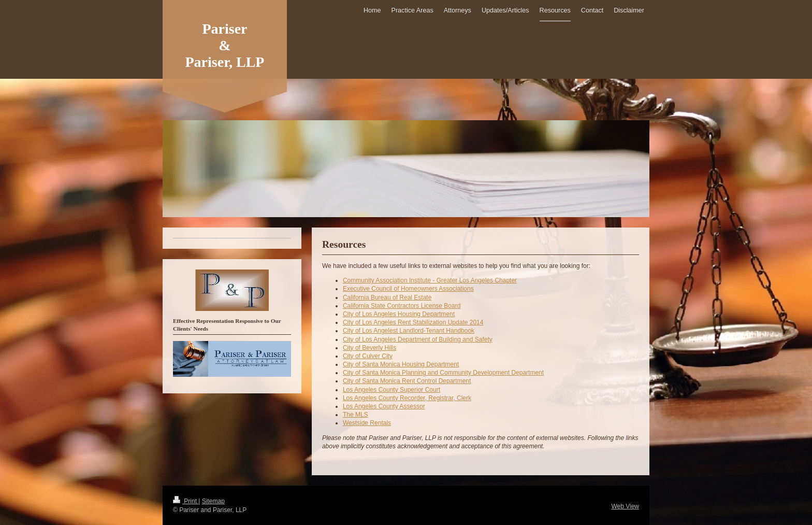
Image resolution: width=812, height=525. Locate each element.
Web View (625, 506)
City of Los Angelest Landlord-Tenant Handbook (409, 331)
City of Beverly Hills (369, 348)
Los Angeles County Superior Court (392, 390)
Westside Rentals (367, 423)
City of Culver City (368, 356)
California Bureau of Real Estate (387, 297)
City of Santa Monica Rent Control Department (407, 381)
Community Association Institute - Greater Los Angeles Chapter (430, 280)
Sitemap (213, 501)
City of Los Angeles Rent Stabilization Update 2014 (413, 322)
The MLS (356, 415)
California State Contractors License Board (402, 306)
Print (186, 501)
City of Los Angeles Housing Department (399, 314)
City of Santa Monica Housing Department (401, 364)
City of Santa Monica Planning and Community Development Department (443, 373)
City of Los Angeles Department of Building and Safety (418, 339)
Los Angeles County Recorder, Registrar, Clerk (407, 398)
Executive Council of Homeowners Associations (408, 289)
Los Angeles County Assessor (384, 406)
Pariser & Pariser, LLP (225, 45)
